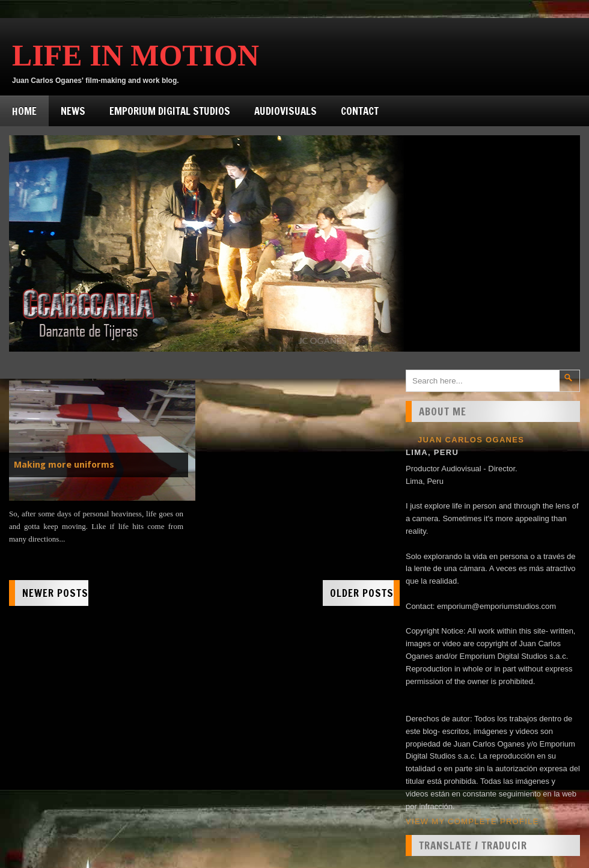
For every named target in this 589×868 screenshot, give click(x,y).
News (73, 111)
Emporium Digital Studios (170, 111)
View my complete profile (472, 821)
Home (24, 111)
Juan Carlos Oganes (471, 440)
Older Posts (362, 593)
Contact (360, 111)
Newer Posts (55, 593)
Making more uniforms (64, 465)
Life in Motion (136, 55)
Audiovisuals (285, 111)
